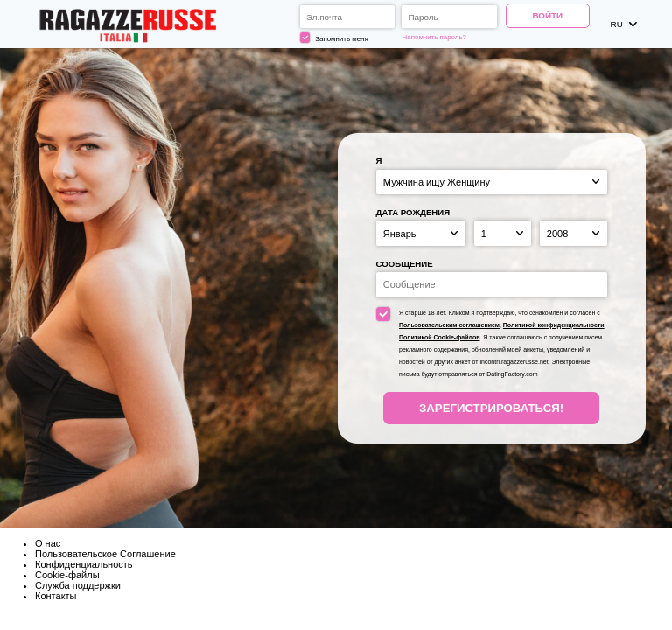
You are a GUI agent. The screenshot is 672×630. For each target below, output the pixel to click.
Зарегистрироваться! (491, 408)
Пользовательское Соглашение (105, 554)
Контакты (56, 596)
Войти (547, 15)
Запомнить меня (334, 38)
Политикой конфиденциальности (554, 325)
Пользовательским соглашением (449, 325)
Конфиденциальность (84, 564)
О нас (48, 543)
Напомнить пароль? (434, 37)
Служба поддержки (78, 585)
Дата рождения (413, 212)
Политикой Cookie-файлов (439, 337)
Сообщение (405, 264)
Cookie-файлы (67, 575)
